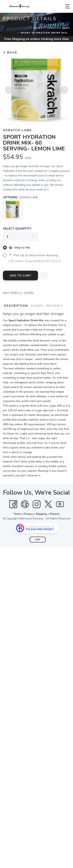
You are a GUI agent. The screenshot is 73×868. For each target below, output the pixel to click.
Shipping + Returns (48, 514)
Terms (17, 514)
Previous (9, 91)
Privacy (28, 514)
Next (64, 91)
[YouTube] (60, 504)
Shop (38, 28)
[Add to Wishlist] (44, 276)
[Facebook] (13, 504)
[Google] (25, 504)
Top (37, 540)
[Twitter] (48, 504)
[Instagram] (37, 504)
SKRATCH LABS (59, 28)
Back (10, 53)
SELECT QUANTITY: (17, 229)
